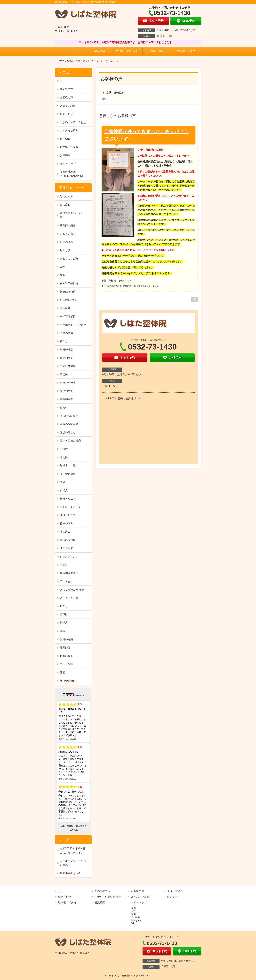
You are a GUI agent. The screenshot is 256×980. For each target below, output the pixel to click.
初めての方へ (68, 89)
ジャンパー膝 (68, 383)
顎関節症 (65, 648)
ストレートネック (70, 507)
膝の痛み (65, 532)
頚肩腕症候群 (68, 292)
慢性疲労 (65, 308)
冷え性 (64, 457)
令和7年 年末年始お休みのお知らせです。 (73, 850)
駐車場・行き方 (186, 51)
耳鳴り (64, 631)
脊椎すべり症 (68, 465)
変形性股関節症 (69, 416)
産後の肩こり (68, 432)
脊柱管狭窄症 (68, 474)
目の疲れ (65, 205)
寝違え (64, 490)
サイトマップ (68, 164)
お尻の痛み (66, 242)
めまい (64, 408)
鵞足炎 (64, 374)
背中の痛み (66, 523)
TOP (70, 51)
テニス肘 (65, 581)
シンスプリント (69, 557)
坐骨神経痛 (66, 639)
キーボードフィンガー (73, 325)
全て (105, 99)
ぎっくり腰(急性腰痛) (73, 590)
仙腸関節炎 (66, 358)
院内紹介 (65, 139)
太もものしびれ (69, 258)
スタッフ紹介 (68, 106)
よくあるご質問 (69, 130)
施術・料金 (157, 51)
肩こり (64, 606)
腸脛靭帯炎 (66, 391)
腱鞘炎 (64, 565)
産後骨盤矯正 (68, 681)
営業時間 (65, 155)
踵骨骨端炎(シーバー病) (72, 215)
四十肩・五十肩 (69, 598)
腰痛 (63, 672)
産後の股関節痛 (69, 424)
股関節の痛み (68, 225)
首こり (64, 341)
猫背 (63, 275)
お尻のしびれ (68, 300)
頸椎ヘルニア (68, 499)
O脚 (62, 267)
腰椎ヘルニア (68, 515)
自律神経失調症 (69, 573)
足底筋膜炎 (66, 656)
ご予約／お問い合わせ (128, 51)
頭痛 (63, 482)
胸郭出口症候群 (69, 283)
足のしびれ (66, 250)
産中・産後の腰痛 (70, 441)
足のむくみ (66, 196)
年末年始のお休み (70, 873)
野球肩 (64, 623)
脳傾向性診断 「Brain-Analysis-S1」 (73, 174)
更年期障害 (66, 399)
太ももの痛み (68, 234)
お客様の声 (99, 51)
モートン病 (66, 664)
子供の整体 (66, 333)
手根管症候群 (68, 316)
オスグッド (66, 548)
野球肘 (64, 615)
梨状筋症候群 (68, 540)
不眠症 (64, 449)
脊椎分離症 (66, 350)
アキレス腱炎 (68, 366)
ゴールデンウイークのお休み (73, 863)
